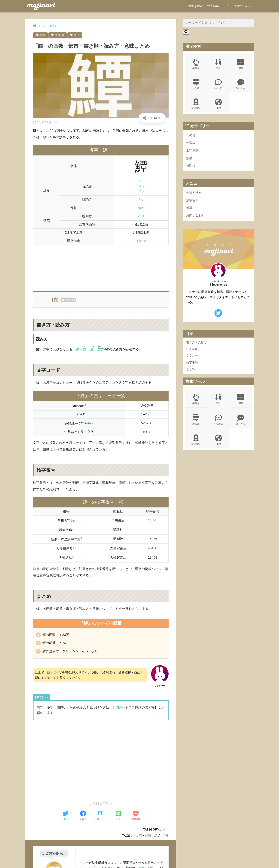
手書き (196, 64)
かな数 (196, 85)
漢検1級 (60, 35)
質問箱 (191, 168)
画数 (218, 64)
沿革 (227, 6)
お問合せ (119, 710)
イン (141, 192)
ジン (141, 181)
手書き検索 (195, 6)
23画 (43, 35)
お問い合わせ (243, 6)
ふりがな (218, 85)
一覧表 (191, 145)
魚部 (78, 35)
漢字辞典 (213, 6)
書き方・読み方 (196, 346)
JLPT (218, 105)
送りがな (241, 85)
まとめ (191, 373)
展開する (68, 300)
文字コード (193, 359)
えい (141, 200)
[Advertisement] (101, 266)
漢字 (165, 831)
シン (141, 186)
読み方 (193, 353)
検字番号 (192, 366)
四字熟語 (193, 152)
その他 (191, 137)
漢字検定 (196, 105)
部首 (241, 64)
